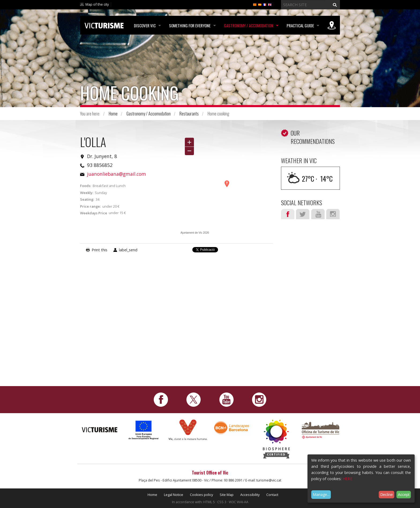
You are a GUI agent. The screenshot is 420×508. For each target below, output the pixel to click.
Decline (387, 495)
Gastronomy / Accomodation (249, 25)
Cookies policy (201, 495)
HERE (347, 479)
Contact (272, 495)
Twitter (303, 214)
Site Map (227, 495)
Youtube (318, 214)
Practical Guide (300, 25)
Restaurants (189, 114)
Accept (404, 495)
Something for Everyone (190, 25)
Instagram (333, 214)
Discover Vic (145, 25)
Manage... (321, 494)
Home (113, 114)
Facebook (288, 214)
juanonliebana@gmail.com (117, 174)
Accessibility (250, 495)
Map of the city (97, 4)
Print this (100, 250)
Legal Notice (174, 495)
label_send (128, 250)
